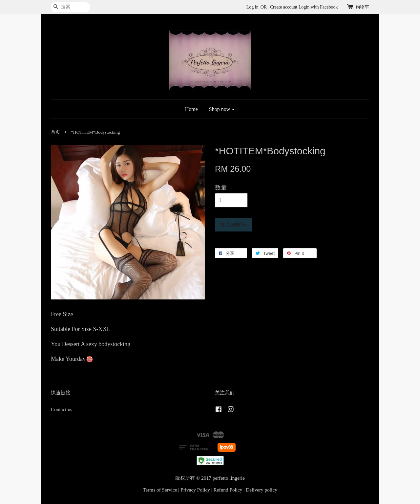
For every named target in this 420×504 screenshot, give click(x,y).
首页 (55, 132)
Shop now (222, 109)
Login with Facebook (318, 7)
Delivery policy (262, 490)
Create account (284, 7)
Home (191, 109)
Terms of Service (160, 490)
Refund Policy (228, 490)
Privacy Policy (195, 490)
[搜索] (71, 7)
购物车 (362, 7)
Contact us (62, 409)
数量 (221, 187)
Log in (252, 7)
